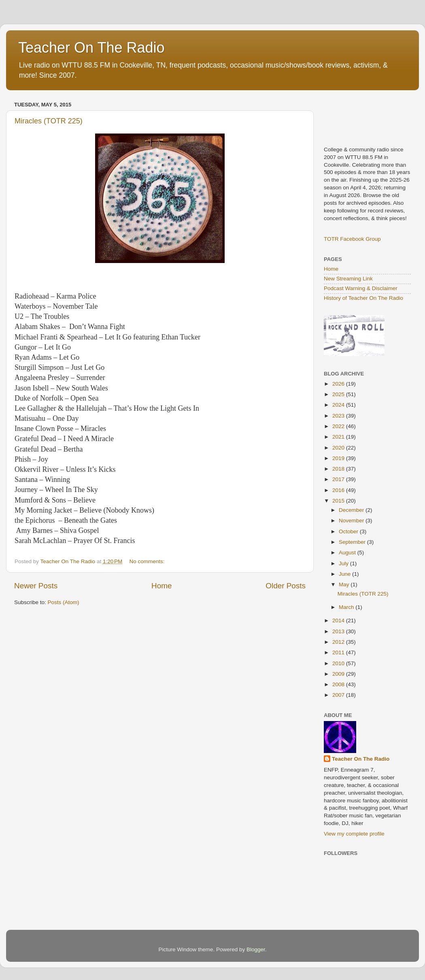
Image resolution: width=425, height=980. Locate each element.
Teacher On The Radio (91, 48)
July (344, 563)
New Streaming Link (348, 279)
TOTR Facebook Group (352, 239)
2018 (339, 469)
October (349, 531)
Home (161, 586)
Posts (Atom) (64, 602)
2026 (339, 384)
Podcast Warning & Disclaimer (361, 288)
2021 (339, 437)
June (345, 574)
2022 (339, 426)
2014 (339, 620)
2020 (339, 448)
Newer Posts (36, 586)
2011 (339, 652)
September (353, 542)
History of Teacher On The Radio (363, 298)
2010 (339, 663)
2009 (339, 674)
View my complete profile (354, 834)
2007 (339, 695)
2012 (339, 642)
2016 (339, 490)
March (347, 607)
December (352, 510)
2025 (339, 394)
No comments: (148, 561)
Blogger (256, 949)
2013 (339, 631)
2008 (339, 684)
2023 (339, 416)
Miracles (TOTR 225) (49, 121)
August (348, 553)
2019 (339, 458)
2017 (339, 479)
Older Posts (286, 586)
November (352, 521)
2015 (339, 501)
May (345, 584)
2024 (339, 405)
